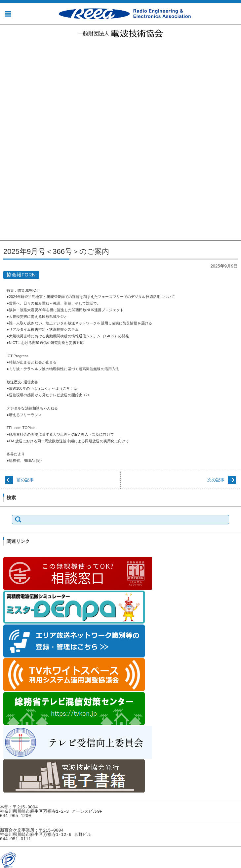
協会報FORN (15, 173)
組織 (5, 85)
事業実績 (11, 125)
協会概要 (9, 62)
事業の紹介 (13, 117)
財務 (5, 228)
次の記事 (216, 480)
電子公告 (11, 101)
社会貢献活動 (13, 133)
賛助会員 (9, 189)
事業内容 (9, 109)
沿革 (5, 77)
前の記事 (25, 480)
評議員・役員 (16, 236)
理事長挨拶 (13, 69)
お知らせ (9, 54)
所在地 (8, 93)
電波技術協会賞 (19, 181)
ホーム (6, 46)
